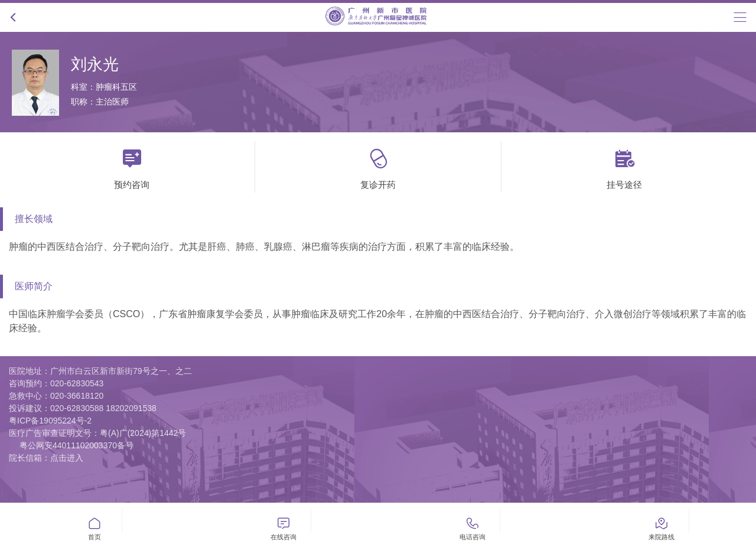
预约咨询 (132, 165)
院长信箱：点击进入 (46, 458)
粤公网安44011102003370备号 (76, 445)
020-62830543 (77, 383)
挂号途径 (624, 165)
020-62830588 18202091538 (103, 408)
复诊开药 (378, 165)
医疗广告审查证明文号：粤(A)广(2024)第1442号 (97, 433)
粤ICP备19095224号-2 (50, 421)
